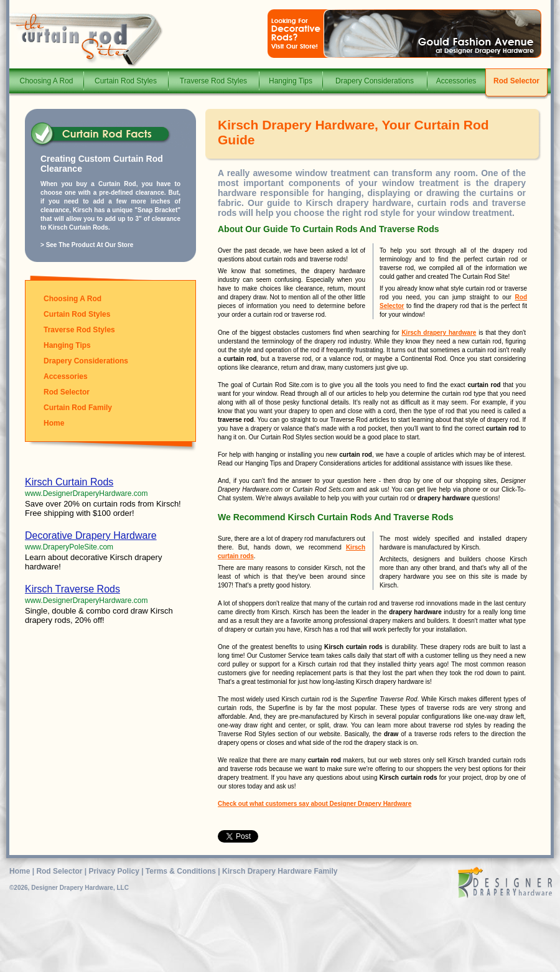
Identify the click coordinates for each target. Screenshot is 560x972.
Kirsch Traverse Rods (72, 589)
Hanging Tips (291, 81)
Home (54, 423)
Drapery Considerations (375, 81)
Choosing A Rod (46, 81)
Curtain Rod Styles (126, 81)
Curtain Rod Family (78, 408)
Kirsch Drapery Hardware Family (280, 871)
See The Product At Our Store (90, 245)
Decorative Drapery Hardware (91, 535)
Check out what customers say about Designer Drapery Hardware (315, 804)
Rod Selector (516, 81)
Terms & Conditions (181, 871)
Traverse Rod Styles (213, 81)
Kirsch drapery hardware (439, 333)
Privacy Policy (114, 871)
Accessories (456, 81)
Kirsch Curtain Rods (69, 482)
